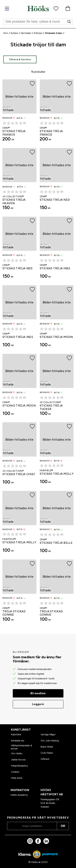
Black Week (47, 747)
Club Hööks (47, 753)
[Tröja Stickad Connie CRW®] (19, 592)
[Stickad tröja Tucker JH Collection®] (57, 387)
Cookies (15, 772)
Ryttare (14, 33)
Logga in (38, 704)
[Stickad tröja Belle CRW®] (57, 524)
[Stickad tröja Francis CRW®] (19, 112)
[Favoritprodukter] (56, 8)
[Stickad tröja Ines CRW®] (57, 249)
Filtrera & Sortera (20, 59)
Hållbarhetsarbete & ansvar (21, 747)
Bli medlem (38, 693)
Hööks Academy (19, 795)
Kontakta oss (18, 741)
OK (63, 826)
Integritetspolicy (19, 766)
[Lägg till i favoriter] (32, 84)
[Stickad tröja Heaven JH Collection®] (19, 181)
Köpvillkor (16, 734)
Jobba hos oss (18, 760)
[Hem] (38, 8)
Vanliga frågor (48, 734)
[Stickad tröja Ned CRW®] (57, 181)
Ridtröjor (38, 33)
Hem (6, 33)
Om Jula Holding (50, 741)
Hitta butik (17, 778)
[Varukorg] (68, 8)
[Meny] (7, 9)
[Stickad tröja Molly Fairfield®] (57, 455)
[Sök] (38, 22)
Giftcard (45, 759)
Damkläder (26, 33)
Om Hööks (17, 753)
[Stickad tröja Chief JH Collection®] (19, 455)
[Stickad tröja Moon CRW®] (57, 318)
